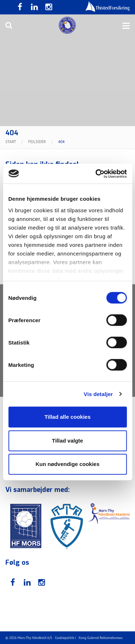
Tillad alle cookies (67, 417)
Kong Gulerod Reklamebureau (101, 638)
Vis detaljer (98, 394)
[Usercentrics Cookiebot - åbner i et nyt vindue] (96, 174)
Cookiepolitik (65, 638)
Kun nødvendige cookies (68, 464)
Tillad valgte (67, 441)
